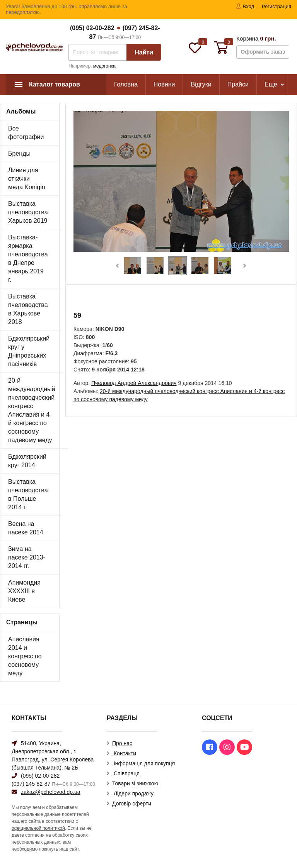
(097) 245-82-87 (31, 784)
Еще (271, 84)
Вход (245, 6)
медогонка (104, 66)
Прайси (238, 84)
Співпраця (126, 773)
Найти (144, 52)
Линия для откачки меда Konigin (27, 179)
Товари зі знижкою (135, 783)
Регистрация (277, 6)
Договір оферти (132, 804)
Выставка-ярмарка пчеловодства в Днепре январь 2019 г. (28, 259)
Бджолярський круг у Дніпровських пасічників (29, 351)
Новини (164, 84)
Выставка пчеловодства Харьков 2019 (28, 212)
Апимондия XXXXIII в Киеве (24, 591)
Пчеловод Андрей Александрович (134, 383)
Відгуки (201, 84)
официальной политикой (38, 828)
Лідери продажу (133, 793)
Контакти (124, 753)
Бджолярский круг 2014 (27, 461)
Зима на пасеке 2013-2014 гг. (27, 557)
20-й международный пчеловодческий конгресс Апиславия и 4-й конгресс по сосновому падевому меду (32, 410)
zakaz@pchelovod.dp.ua (51, 792)
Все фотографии (26, 133)
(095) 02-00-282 (92, 28)
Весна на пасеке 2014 (26, 528)
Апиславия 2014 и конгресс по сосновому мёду (25, 656)
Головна (126, 84)
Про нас (122, 743)
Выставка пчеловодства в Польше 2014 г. (28, 494)
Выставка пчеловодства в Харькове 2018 (28, 309)
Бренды (19, 153)
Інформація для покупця (143, 763)
